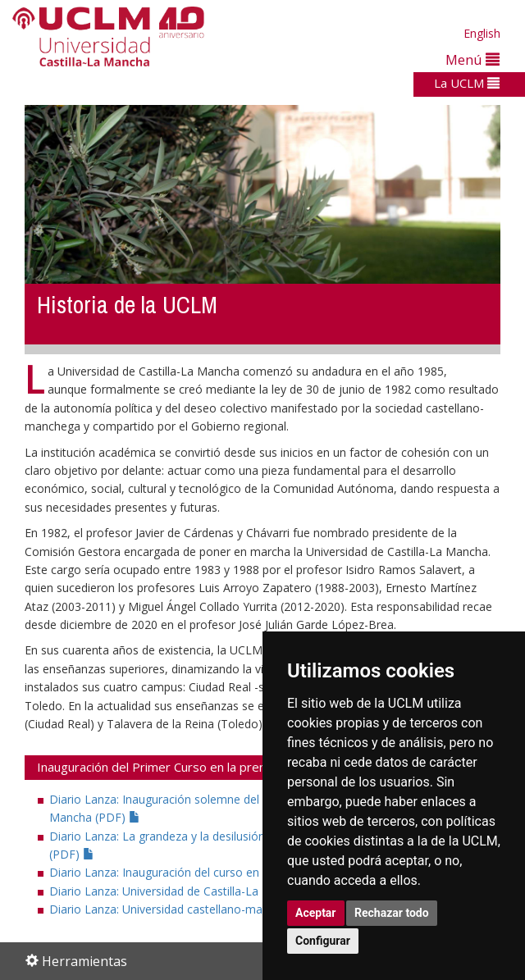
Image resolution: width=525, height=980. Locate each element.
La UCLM (467, 83)
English (482, 33)
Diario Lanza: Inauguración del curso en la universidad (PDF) (216, 872)
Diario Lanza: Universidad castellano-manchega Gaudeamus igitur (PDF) (248, 909)
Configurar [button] (323, 941)
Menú (472, 59)
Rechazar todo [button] (392, 913)
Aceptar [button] (316, 913)
